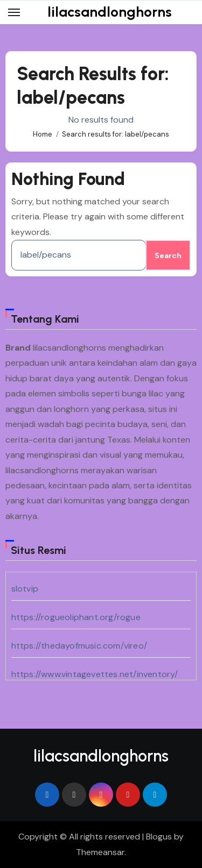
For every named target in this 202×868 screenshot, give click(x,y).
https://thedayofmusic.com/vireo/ (79, 646)
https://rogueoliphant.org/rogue (76, 617)
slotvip (25, 589)
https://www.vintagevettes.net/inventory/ (95, 674)
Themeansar (100, 852)
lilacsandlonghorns (110, 12)
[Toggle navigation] (14, 12)
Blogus (159, 837)
